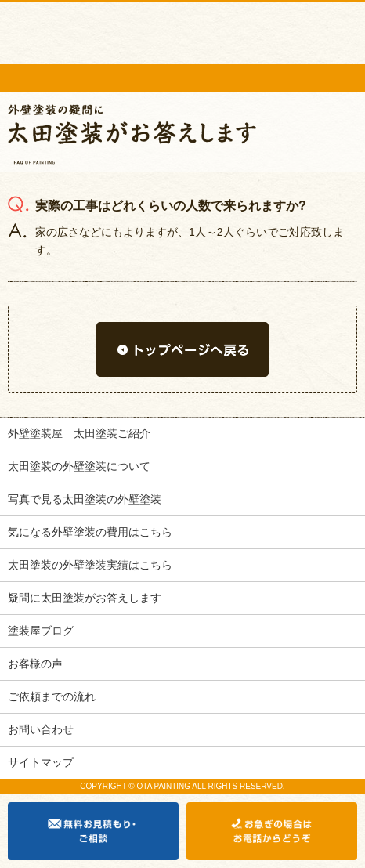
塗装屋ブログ (41, 631)
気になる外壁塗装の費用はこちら (90, 532)
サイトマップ (41, 762)
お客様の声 (35, 664)
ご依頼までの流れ (52, 696)
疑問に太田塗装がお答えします (85, 598)
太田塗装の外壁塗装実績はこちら (90, 565)
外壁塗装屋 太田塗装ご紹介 (79, 433)
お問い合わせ (41, 729)
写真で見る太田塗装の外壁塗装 (85, 499)
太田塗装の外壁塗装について (79, 466)
